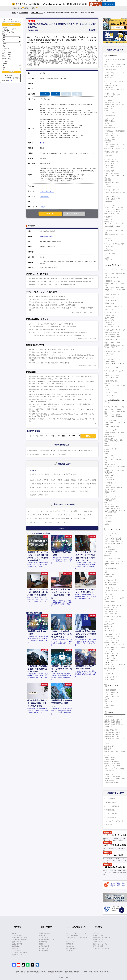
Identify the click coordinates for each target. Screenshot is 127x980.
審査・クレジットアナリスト (112, 213)
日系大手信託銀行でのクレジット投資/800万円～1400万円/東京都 (48, 299)
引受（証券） (108, 238)
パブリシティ (98, 942)
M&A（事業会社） (109, 478)
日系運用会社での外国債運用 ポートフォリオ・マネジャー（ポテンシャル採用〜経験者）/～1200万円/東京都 (61, 279)
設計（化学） (108, 750)
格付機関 (107, 258)
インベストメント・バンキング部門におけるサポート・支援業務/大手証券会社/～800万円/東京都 (58, 333)
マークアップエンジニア (111, 619)
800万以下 (6, 49)
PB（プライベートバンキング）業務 (115, 223)
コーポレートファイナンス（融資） (114, 208)
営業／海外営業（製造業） (112, 782)
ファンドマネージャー (37, 13)
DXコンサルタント (110, 325)
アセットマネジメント (111, 137)
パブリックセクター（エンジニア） (114, 542)
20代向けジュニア (45, 948)
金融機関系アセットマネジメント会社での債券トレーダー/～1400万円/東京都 (52, 284)
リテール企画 (108, 240)
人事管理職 (108, 486)
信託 (106, 233)
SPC (68, 518)
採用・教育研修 (109, 489)
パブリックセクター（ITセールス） (114, 544)
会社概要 (96, 933)
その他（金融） (111, 254)
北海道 (32, 480)
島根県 (68, 487)
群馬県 (94, 480)
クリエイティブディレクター (112, 696)
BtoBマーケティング (110, 457)
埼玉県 (47, 474)
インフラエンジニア (110, 659)
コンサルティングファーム (50, 454)
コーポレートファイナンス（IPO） (114, 93)
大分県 (80, 491)
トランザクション (34, 522)
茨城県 (80, 480)
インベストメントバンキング (115, 81)
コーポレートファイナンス (37, 511)
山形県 (67, 480)
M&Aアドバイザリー (110, 354)
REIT (40, 518)
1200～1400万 (7, 54)
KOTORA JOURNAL (73, 948)
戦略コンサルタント (110, 297)
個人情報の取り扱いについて (36, 972)
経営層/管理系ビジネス (47, 940)
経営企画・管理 (111, 568)
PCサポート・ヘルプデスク (112, 612)
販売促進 (107, 707)
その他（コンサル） (112, 393)
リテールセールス (109, 225)
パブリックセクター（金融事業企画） (115, 64)
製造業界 (42, 944)
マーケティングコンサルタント (113, 376)
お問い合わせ (20, 972)
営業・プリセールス (112, 588)
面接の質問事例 (17, 944)
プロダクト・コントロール (112, 442)
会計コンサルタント (110, 344)
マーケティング (109, 455)
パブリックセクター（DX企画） (113, 538)
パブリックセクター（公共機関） (114, 417)
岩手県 (46, 480)
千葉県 (54, 474)
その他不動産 (108, 156)
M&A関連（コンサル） (113, 351)
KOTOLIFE (70, 944)
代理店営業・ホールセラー (112, 183)
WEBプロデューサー (110, 621)
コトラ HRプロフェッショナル (76, 933)
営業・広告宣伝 (111, 690)
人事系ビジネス (111, 483)
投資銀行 (62, 518)
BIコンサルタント (109, 321)
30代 (9, 32)
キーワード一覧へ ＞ (62, 528)
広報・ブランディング (111, 705)
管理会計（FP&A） (110, 438)
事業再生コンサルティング (115, 307)
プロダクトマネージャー (111, 476)
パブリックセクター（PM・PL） (114, 540)
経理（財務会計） (109, 436)
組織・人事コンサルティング (115, 330)
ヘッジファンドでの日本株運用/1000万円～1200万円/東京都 (47, 296)
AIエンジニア (108, 555)
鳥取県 (61, 487)
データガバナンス (109, 678)
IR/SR (106, 454)
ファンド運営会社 (86, 451)
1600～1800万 (7, 58)
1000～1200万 (7, 52)
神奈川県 (40, 474)
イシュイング (108, 248)
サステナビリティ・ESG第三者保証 (114, 287)
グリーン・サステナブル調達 (112, 765)
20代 (4, 32)
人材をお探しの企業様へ (103, 1)
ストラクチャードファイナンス (113, 95)
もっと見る (92, 424)
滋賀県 (39, 487)
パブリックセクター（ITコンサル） (114, 278)
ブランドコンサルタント (111, 377)
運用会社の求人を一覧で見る (87, 366)
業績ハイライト (98, 940)
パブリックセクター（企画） (115, 407)
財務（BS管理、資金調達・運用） (114, 440)
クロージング (61, 522)
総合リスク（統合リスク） (112, 162)
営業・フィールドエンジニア (115, 774)
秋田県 (60, 480)
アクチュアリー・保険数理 (112, 173)
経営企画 (107, 452)
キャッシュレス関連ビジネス (115, 244)
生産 (107, 755)
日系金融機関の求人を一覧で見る (86, 338)
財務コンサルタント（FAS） (112, 342)
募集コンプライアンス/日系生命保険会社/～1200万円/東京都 (47, 330)
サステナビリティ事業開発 (112, 427)
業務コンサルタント (110, 303)
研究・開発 (110, 717)
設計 (107, 744)
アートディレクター (110, 694)
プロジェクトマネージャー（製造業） (115, 769)
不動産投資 (71, 515)
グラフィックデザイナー (111, 693)
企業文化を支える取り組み (102, 937)
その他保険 (108, 186)
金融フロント (110, 217)
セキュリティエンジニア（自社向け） (115, 510)
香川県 (39, 491)
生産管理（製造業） (110, 758)
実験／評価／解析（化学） (112, 736)
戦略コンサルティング (113, 294)
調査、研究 (108, 384)
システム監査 (108, 501)
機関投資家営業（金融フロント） (114, 227)
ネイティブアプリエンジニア (112, 653)
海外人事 (107, 493)
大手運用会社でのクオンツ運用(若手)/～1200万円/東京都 (46, 352)
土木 (106, 154)
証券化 (77, 511)
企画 (106, 461)
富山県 (53, 484)
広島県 (82, 487)
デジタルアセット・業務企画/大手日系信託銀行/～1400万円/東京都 (49, 363)
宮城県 (53, 480)
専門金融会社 (74, 451)
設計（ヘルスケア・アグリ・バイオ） (115, 752)
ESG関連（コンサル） (113, 281)
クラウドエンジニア (110, 651)
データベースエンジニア (111, 655)
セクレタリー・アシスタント (112, 465)
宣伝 (106, 704)
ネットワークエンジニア (111, 661)
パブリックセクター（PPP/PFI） (114, 66)
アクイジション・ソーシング (112, 135)
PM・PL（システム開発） (112, 583)
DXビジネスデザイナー (111, 552)
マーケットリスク (109, 166)
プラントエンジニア (110, 767)
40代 (13, 32)
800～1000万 (6, 50)
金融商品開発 (108, 202)
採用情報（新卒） (99, 946)
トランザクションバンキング (112, 212)
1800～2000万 (7, 60)
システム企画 (108, 577)
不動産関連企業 (34, 454)
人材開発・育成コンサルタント (113, 336)
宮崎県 (87, 491)
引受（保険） (108, 179)
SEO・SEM (108, 629)
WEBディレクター (110, 627)
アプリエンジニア (109, 670)
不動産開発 (108, 143)
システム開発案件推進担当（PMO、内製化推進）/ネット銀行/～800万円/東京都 (53, 327)
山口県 (89, 487)
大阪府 (68, 474)
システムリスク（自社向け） (112, 508)
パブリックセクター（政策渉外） (114, 415)
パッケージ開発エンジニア (112, 637)
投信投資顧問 (110, 116)
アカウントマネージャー (111, 596)
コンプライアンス (109, 505)
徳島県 (32, 491)
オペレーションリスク (111, 167)
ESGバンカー (108, 78)
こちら (10, 80)
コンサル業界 (44, 937)
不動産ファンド (109, 110)
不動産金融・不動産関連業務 (115, 131)
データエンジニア (109, 657)
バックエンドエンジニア (111, 642)
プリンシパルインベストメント (113, 103)
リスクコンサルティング (114, 359)
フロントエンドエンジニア (112, 640)
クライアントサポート (111, 474)
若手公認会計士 (44, 946)
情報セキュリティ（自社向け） (113, 506)
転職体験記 (16, 946)
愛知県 (61, 474)
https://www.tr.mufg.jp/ (46, 236)
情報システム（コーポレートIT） (114, 608)
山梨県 (32, 484)
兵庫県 (94, 484)
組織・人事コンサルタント (112, 332)
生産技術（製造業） (110, 760)
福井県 (67, 484)
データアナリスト (109, 680)
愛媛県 (46, 491)
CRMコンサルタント (110, 319)
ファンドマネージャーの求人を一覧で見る (83, 313)
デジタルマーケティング (111, 623)
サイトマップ (94, 972)
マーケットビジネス (112, 190)
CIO (106, 573)
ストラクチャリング (35, 515)
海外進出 (109, 522)
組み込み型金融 (109, 250)
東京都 (42, 143)
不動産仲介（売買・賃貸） (112, 152)
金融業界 (42, 935)
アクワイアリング (109, 246)
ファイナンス (86, 518)
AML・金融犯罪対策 (110, 512)
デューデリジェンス (51, 518)
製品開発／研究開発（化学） (112, 723)
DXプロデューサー (110, 550)
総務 (106, 463)
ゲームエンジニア (109, 666)
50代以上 (5, 34)
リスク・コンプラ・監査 (114, 496)
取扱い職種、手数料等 (72, 972)
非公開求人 (12, 29)
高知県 (53, 491)
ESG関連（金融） (112, 70)
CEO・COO (108, 518)
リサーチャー (108, 389)
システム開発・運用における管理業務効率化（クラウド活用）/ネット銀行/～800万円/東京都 (56, 335)
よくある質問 (17, 950)
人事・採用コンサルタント (112, 334)
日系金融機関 (44, 196)
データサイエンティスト (111, 676)
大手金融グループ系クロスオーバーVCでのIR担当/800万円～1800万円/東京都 (52, 349)
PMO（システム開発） (111, 585)
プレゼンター (108, 124)
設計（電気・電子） (110, 746)
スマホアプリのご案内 (19, 953)
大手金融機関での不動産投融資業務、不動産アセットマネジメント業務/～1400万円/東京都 (56, 302)
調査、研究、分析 (112, 381)
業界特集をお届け (45, 933)
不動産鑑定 (108, 141)
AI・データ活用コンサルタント (113, 326)
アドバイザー (32, 518)
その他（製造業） (109, 771)
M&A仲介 (107, 356)
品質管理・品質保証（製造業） (113, 763)
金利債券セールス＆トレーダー (113, 196)
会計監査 (107, 446)
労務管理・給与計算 (110, 491)
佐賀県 (60, 491)
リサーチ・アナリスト (111, 200)
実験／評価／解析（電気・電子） (114, 733)
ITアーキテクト (109, 323)
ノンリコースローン (48, 522)
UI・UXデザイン (109, 631)
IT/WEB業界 (43, 942)
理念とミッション (99, 935)
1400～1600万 (7, 56)
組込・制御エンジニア (111, 668)
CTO (106, 571)
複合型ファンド (109, 108)
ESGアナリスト (109, 76)
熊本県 (73, 491)
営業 (106, 700)
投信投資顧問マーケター (111, 127)
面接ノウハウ (17, 942)
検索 (88, 436)
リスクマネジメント (112, 159)
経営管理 (109, 515)
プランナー (108, 698)
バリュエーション (87, 511)
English (113, 1)
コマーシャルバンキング (114, 205)
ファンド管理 (108, 126)
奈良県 (46, 487)
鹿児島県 (33, 495)
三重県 (87, 484)
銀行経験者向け (44, 950)
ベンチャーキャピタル (111, 112)
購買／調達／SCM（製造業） (113, 761)
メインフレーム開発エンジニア (113, 638)
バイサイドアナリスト (111, 122)
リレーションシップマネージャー (114, 210)
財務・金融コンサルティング (115, 340)
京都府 (32, 487)
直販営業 (107, 185)
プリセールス (108, 594)
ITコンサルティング (112, 313)
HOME (14, 13)
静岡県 (80, 484)
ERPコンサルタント (110, 317)
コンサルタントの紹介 (19, 940)
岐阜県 (73, 484)
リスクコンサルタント (111, 362)
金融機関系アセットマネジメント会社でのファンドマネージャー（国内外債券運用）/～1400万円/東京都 (60, 281)
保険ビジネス (110, 171)
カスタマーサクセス (110, 602)
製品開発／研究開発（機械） (112, 721)
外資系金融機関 (45, 451)
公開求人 (5, 29)
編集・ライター (109, 702)
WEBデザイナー (109, 625)
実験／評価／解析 (112, 730)
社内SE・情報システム (113, 605)
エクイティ (76, 518)
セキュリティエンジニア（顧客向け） (115, 664)
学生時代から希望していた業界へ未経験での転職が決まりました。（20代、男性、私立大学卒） (58, 387)
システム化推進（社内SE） (112, 610)
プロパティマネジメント (111, 139)
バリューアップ (52, 511)
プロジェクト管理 (112, 580)
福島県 (73, 480)
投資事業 (109, 100)
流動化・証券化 (109, 97)
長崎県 (67, 491)
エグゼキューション (50, 515)
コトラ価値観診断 (72, 935)
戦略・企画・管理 (112, 449)
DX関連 (108, 547)
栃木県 (87, 480)
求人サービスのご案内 (19, 937)
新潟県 (39, 484)
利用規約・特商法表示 (55, 972)
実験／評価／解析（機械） (112, 735)
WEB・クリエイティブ (113, 617)
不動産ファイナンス (110, 134)
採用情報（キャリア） (100, 944)
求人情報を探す (23, 13)
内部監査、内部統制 (110, 499)
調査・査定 (108, 181)
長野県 (46, 484)
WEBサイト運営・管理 (111, 613)
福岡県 (75, 474)
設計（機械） (108, 748)
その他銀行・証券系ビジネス (115, 230)
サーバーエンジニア (110, 663)
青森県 (39, 480)
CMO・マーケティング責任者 (113, 459)
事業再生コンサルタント (111, 309)
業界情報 (15, 948)
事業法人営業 (108, 221)
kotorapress (70, 946)
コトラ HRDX (71, 942)
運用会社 (43, 207)
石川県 (60, 484)
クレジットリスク (109, 164)
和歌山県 (54, 487)
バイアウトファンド (66, 511)
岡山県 (75, 487)
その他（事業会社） (110, 479)
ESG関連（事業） (112, 420)
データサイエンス (112, 673)
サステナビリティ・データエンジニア (115, 561)
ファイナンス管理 (112, 430)
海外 (47, 495)
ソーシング (62, 515)
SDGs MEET (70, 950)
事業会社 (64, 454)
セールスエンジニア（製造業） (113, 777)
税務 (106, 444)
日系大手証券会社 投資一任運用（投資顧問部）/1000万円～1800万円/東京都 (52, 305)
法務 (106, 503)
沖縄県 (41, 495)
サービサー (108, 256)
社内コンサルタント (110, 575)
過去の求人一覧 (17, 955)
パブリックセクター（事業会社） (114, 409)
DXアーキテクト (109, 553)
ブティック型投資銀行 (60, 451)
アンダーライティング (84, 515)
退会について (104, 972)
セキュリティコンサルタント (112, 367)
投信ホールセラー (109, 120)
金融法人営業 (108, 219)
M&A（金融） (108, 84)
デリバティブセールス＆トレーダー (114, 198)
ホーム (14, 933)
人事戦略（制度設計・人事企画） (114, 487)
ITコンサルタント (109, 315)
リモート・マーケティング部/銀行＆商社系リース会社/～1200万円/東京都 (51, 324)
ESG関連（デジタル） (113, 559)
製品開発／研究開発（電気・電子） (114, 719)
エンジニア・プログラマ (114, 634)
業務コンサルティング (113, 301)
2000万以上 (6, 62)
